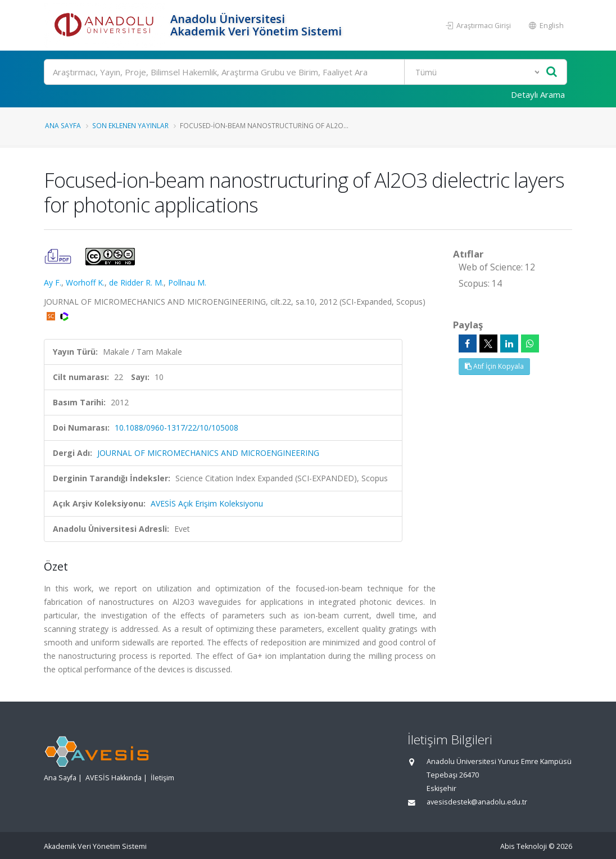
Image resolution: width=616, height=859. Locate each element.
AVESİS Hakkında (114, 778)
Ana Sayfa (63, 125)
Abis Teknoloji (524, 846)
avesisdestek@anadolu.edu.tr (477, 802)
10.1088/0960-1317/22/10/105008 (176, 428)
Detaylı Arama (538, 94)
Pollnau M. (187, 282)
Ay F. (53, 282)
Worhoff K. (85, 282)
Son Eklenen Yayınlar (130, 125)
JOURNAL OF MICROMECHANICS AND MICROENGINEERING (208, 453)
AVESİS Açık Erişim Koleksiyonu (207, 503)
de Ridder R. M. (136, 282)
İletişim (162, 778)
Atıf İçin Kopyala (494, 366)
